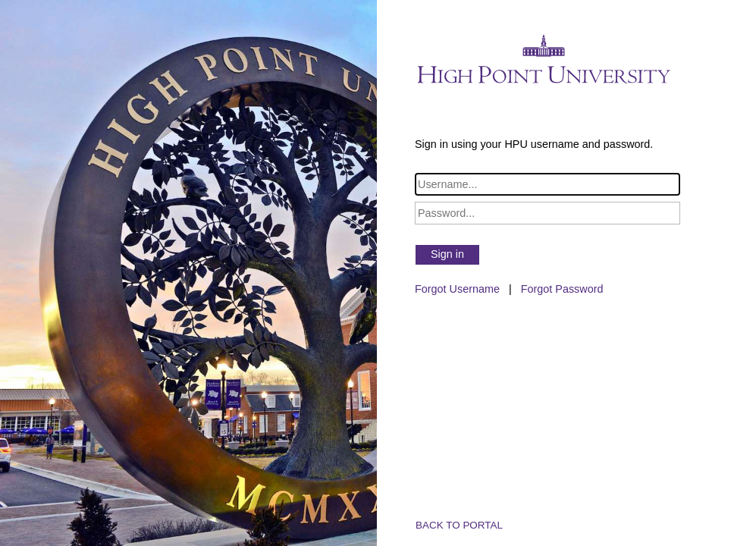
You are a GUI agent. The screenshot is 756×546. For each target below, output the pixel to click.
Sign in (447, 254)
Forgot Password (562, 289)
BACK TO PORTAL (459, 525)
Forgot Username (457, 289)
